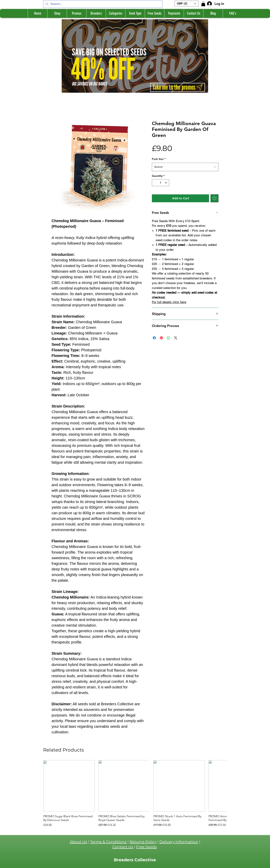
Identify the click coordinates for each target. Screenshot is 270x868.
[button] (187, 4)
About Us (78, 842)
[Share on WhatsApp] (169, 338)
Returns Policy (143, 842)
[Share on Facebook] (154, 338)
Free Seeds (146, 847)
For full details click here (169, 302)
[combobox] (185, 167)
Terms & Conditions (108, 842)
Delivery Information (179, 842)
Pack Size (159, 159)
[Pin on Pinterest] (161, 338)
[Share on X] (176, 338)
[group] (135, 794)
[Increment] (166, 183)
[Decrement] (155, 183)
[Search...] (102, 4)
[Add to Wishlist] (214, 198)
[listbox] (187, 4)
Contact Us (123, 847)
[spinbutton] (160, 183)
